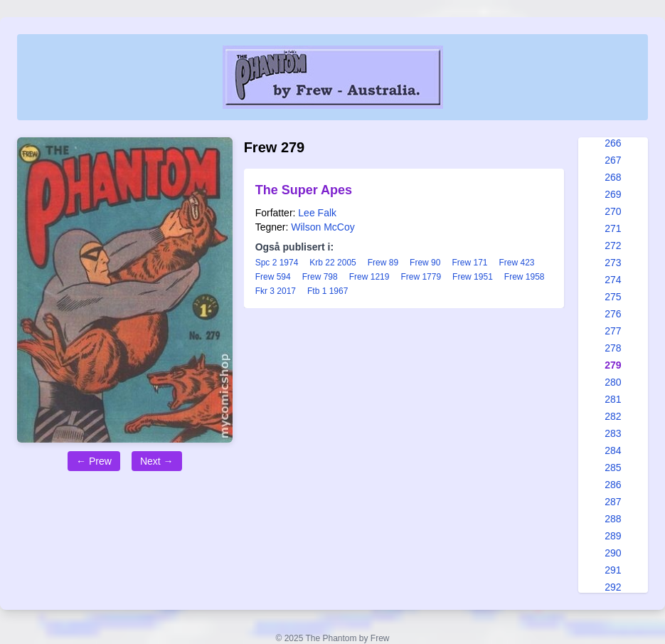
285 (613, 468)
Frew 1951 (473, 277)
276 (613, 314)
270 (613, 211)
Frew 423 (517, 263)
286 (613, 485)
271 (613, 228)
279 (613, 365)
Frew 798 (320, 277)
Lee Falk (317, 213)
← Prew (94, 461)
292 (613, 587)
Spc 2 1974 (277, 263)
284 (613, 450)
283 (613, 433)
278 (613, 348)
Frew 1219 (369, 277)
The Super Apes (304, 190)
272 (613, 246)
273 (613, 263)
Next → (157, 461)
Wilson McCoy (323, 227)
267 (613, 160)
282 (613, 416)
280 (613, 382)
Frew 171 (469, 263)
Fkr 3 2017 (276, 291)
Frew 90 (425, 263)
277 (613, 331)
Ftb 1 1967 (328, 291)
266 (613, 143)
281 (613, 399)
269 (613, 194)
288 (613, 519)
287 (613, 502)
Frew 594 (273, 277)
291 (613, 570)
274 (613, 280)
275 (613, 297)
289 (613, 536)
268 (613, 177)
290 (613, 553)
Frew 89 (383, 263)
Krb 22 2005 (332, 263)
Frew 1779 (421, 277)
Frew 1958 (525, 277)
